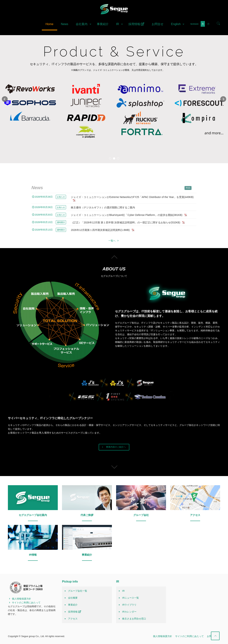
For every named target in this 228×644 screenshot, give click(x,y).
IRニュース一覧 (131, 598)
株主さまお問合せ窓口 (134, 619)
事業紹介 (73, 605)
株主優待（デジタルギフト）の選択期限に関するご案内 (103, 207)
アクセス (73, 619)
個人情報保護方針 (19, 599)
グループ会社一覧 (78, 591)
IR (123, 591)
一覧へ (114, 241)
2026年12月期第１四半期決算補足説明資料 (103, 230)
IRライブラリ (129, 605)
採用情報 (75, 612)
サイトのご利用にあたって (24, 603)
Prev (5, 99)
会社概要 (73, 598)
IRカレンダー (129, 612)
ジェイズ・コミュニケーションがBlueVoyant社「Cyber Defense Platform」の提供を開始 (129, 215)
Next (223, 99)
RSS (188, 188)
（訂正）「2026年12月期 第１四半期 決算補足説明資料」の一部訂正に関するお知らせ (128, 222)
